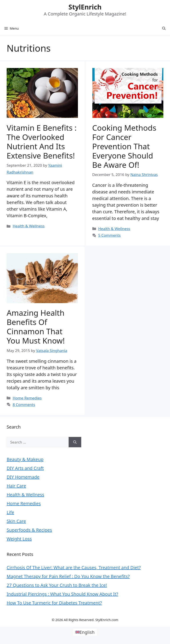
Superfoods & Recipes (29, 530)
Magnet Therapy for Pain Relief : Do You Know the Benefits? (68, 576)
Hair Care (16, 486)
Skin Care (16, 521)
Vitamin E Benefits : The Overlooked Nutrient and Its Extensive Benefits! (42, 142)
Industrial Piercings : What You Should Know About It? (62, 594)
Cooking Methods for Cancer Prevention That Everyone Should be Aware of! (124, 146)
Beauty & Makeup (25, 459)
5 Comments (109, 235)
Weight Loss (19, 539)
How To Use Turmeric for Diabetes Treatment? (54, 603)
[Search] (75, 442)
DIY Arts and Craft (25, 468)
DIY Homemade (23, 477)
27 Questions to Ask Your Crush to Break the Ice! (57, 585)
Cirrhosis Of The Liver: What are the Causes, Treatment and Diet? (74, 568)
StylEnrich (85, 7)
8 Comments (24, 405)
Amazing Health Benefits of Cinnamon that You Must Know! (36, 327)
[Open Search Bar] (164, 28)
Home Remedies (27, 398)
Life (10, 512)
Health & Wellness (29, 226)
